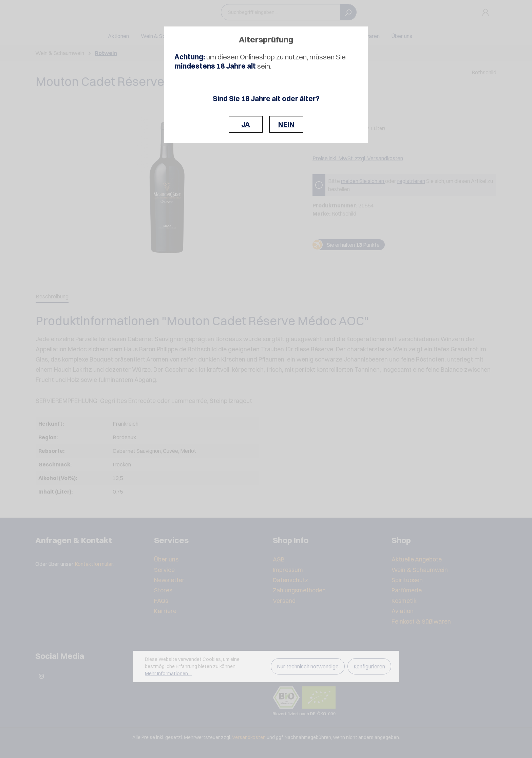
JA (246, 124)
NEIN (286, 124)
